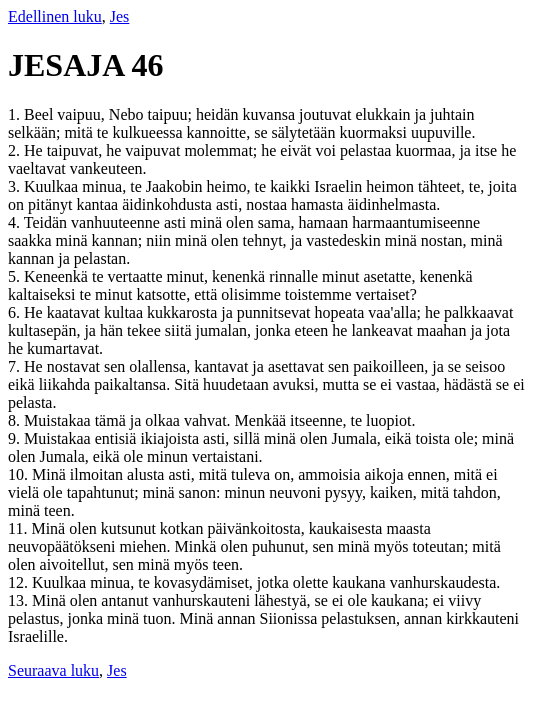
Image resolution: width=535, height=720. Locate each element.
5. (16, 276)
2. (16, 150)
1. (16, 114)
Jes (120, 16)
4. (16, 222)
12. (20, 582)
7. (16, 366)
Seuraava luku (53, 670)
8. (16, 420)
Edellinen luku (55, 16)
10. (20, 474)
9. (16, 438)
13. (20, 600)
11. (19, 528)
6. (16, 312)
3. (16, 186)
